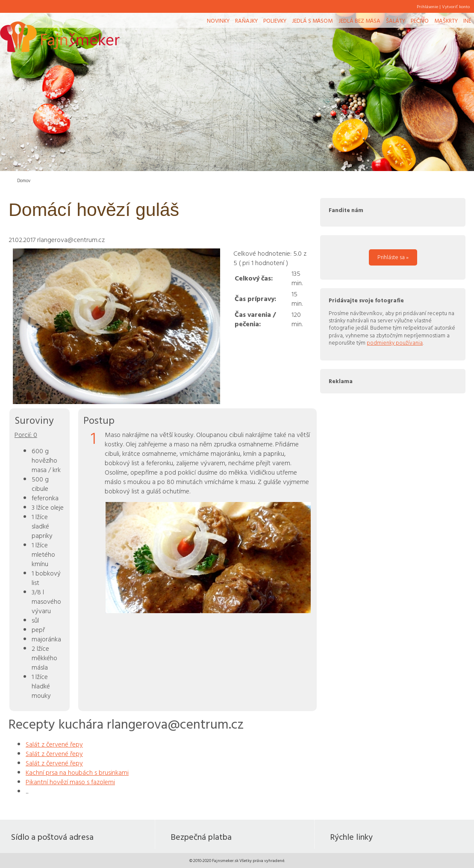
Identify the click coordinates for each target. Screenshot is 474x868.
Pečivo (420, 21)
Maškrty (446, 21)
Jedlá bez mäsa (359, 21)
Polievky (275, 21)
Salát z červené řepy (54, 744)
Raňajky (246, 21)
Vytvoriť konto (456, 6)
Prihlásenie (427, 6)
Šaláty (396, 21)
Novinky (218, 21)
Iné (467, 21)
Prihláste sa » (393, 257)
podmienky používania (395, 342)
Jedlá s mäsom (312, 21)
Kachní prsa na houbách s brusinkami (77, 772)
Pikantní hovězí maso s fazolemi (70, 782)
